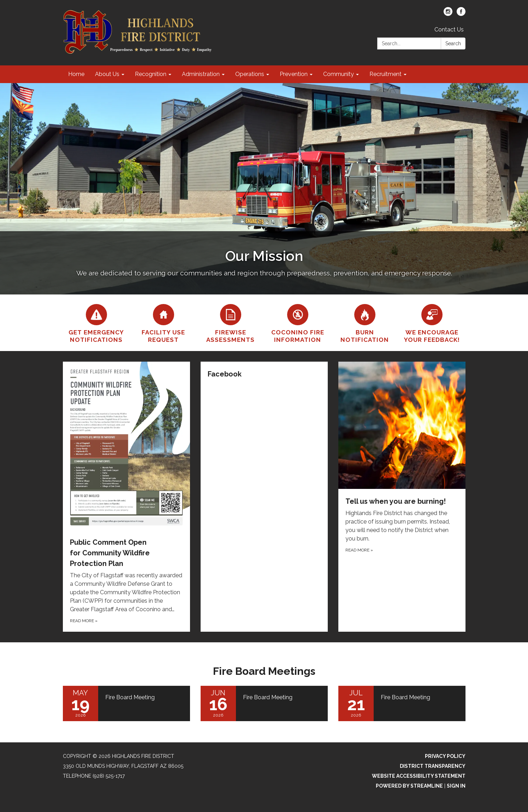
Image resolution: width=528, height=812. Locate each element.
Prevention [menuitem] (294, 74)
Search (453, 43)
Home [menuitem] (76, 74)
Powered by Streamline (409, 786)
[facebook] (461, 14)
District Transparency (433, 766)
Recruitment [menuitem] (385, 74)
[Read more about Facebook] (264, 497)
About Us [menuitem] (107, 74)
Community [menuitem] (339, 74)
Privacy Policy (445, 756)
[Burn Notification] (365, 323)
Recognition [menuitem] (151, 74)
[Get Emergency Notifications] (96, 323)
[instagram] (448, 14)
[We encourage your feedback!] (432, 323)
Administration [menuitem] (201, 74)
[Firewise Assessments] (231, 323)
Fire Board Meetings (264, 671)
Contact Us (449, 30)
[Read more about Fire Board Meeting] (126, 703)
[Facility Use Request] (164, 323)
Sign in (456, 786)
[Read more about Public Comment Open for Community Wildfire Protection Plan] (126, 497)
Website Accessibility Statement (419, 776)
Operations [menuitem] (250, 74)
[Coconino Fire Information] (298, 323)
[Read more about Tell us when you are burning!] (402, 497)
